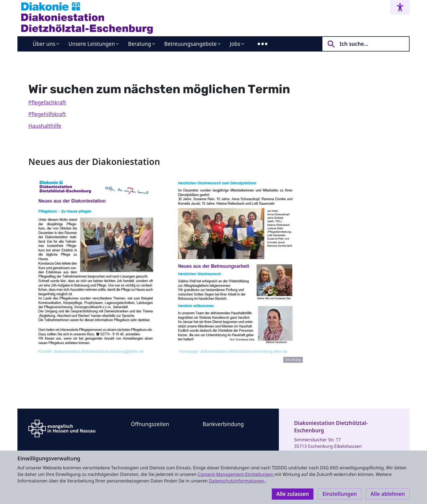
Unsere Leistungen (92, 44)
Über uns (44, 44)
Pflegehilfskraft (47, 114)
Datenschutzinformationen (237, 481)
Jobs (235, 44)
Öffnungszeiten (150, 424)
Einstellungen (340, 494)
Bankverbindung (223, 424)
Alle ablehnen (388, 494)
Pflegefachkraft (47, 102)
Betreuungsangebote (190, 44)
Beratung (140, 44)
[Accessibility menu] (400, 7)
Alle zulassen (293, 494)
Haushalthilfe (45, 126)
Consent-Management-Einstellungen (236, 474)
